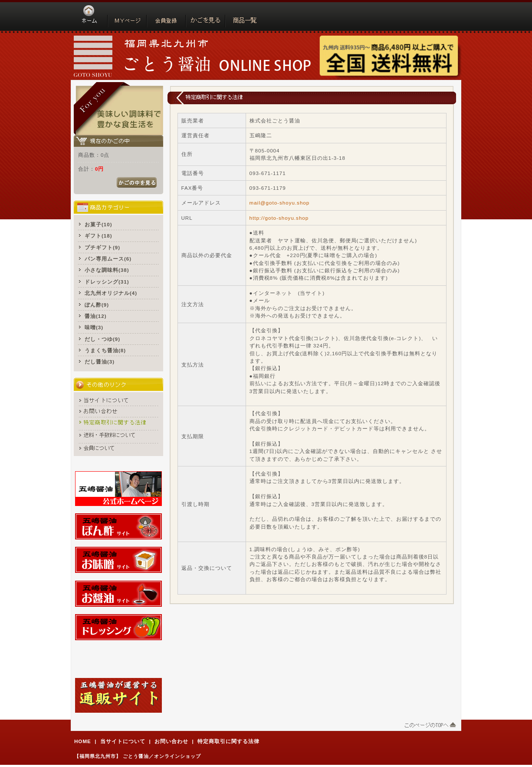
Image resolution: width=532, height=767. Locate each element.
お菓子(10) (99, 224)
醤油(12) (96, 316)
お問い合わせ (171, 741)
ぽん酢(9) (97, 305)
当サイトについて (123, 741)
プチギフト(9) (102, 247)
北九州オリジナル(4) (111, 293)
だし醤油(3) (100, 362)
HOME (83, 741)
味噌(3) (94, 327)
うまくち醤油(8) (105, 350)
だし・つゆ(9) (102, 339)
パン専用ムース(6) (108, 259)
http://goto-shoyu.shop (279, 218)
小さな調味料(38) (107, 270)
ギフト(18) (99, 236)
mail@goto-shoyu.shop (280, 203)
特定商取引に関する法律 (228, 741)
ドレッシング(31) (107, 282)
